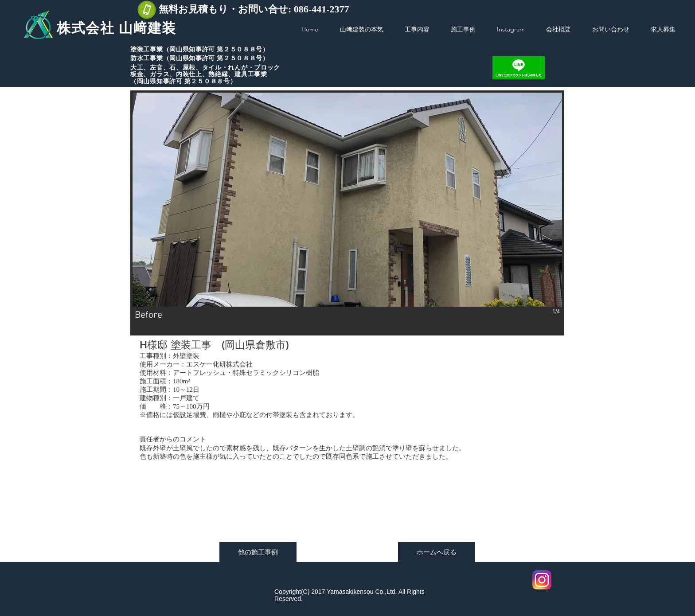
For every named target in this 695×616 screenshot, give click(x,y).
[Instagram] (542, 580)
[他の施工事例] (258, 552)
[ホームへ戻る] (437, 552)
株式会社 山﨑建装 (117, 28)
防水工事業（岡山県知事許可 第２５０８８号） (200, 58)
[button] (347, 213)
